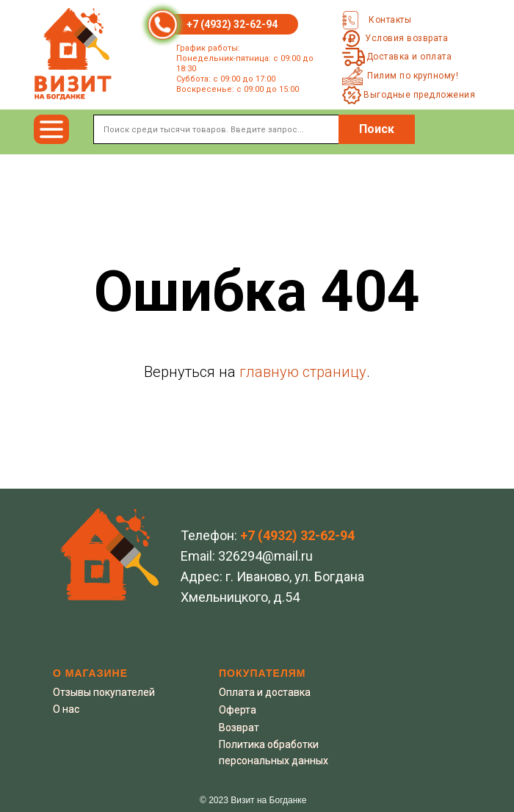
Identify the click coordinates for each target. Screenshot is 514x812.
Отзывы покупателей (104, 692)
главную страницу (303, 372)
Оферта (238, 710)
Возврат (239, 727)
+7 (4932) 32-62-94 (232, 24)
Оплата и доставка (265, 692)
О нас (66, 709)
